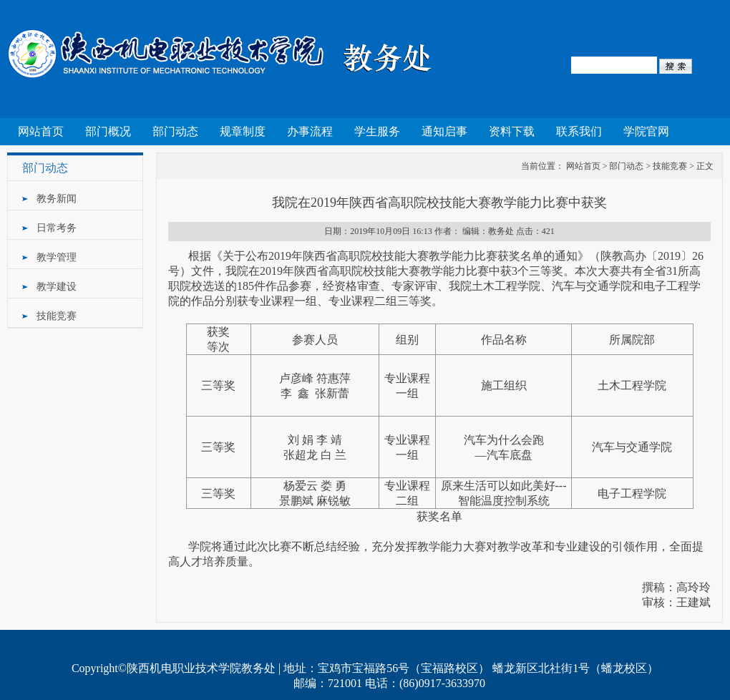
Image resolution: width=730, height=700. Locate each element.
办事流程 (310, 131)
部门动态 (175, 131)
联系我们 (579, 131)
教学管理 (57, 257)
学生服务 (377, 131)
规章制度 (243, 131)
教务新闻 (57, 199)
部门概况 (108, 131)
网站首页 (41, 131)
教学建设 (57, 287)
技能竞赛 (57, 316)
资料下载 (512, 131)
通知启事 (444, 131)
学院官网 (646, 131)
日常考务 (57, 228)
